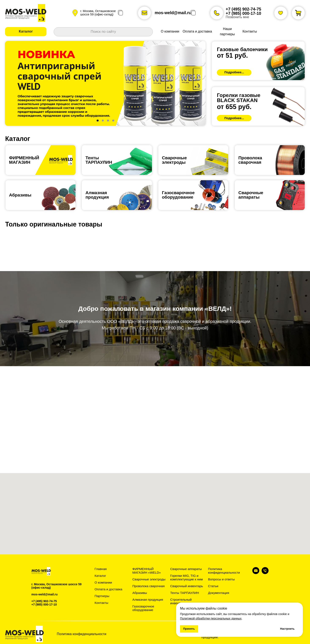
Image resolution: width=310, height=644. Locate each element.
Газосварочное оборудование (143, 608)
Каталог (100, 576)
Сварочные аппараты (186, 569)
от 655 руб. (234, 107)
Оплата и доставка (109, 589)
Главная (101, 569)
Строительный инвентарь (181, 601)
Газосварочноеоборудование (178, 195)
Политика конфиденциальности (224, 571)
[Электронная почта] (256, 573)
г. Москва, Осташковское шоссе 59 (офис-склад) (98, 13)
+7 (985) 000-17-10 (243, 13)
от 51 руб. (232, 55)
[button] (26, 32)
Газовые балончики (242, 49)
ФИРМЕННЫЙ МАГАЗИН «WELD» (147, 571)
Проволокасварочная (250, 160)
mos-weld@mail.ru (173, 13)
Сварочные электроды (174, 160)
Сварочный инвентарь (187, 586)
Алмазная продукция (97, 195)
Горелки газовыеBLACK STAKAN (239, 98)
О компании (103, 582)
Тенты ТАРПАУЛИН (185, 593)
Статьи (213, 586)
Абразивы (20, 195)
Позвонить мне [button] (237, 17)
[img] (258, 61)
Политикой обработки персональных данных (211, 618)
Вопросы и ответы (221, 579)
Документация (219, 593)
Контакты (102, 603)
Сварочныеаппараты (251, 195)
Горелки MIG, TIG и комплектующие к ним (187, 577)
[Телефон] (265, 573)
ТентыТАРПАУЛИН (99, 160)
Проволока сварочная (149, 586)
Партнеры (102, 596)
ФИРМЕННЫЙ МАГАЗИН (24, 160)
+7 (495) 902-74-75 (243, 9)
